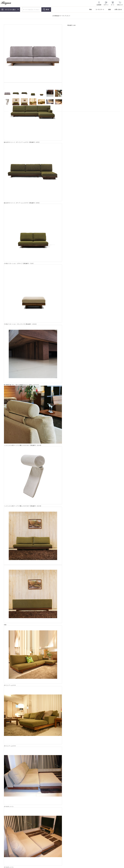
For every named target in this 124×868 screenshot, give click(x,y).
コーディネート (100, 9)
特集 (90, 9)
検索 (47, 9)
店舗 (109, 9)
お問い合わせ (118, 9)
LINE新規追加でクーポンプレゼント (61, 16)
